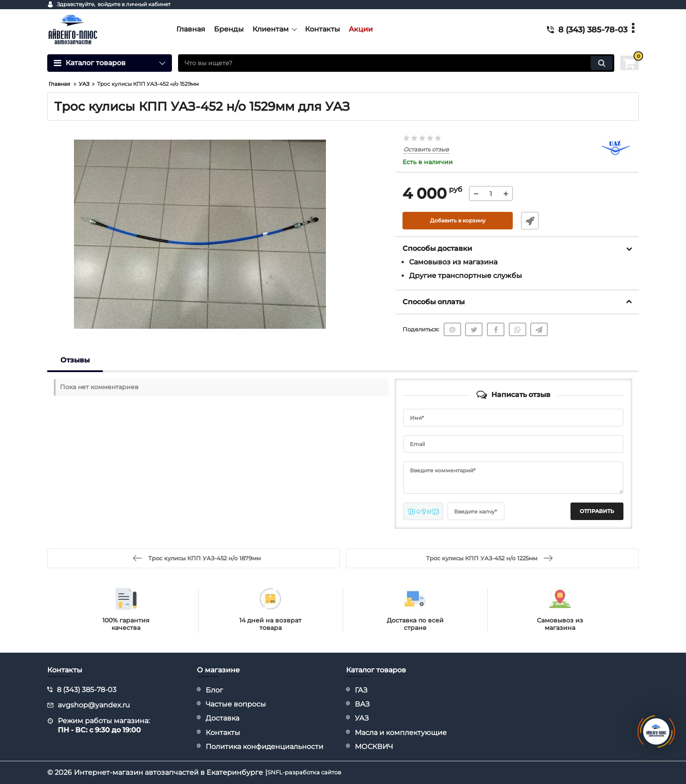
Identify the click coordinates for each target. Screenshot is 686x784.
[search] (396, 63)
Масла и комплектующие (401, 733)
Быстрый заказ (526, 221)
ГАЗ (361, 690)
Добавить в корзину (458, 221)
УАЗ (362, 718)
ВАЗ (362, 704)
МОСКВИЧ (374, 747)
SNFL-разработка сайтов (312, 772)
